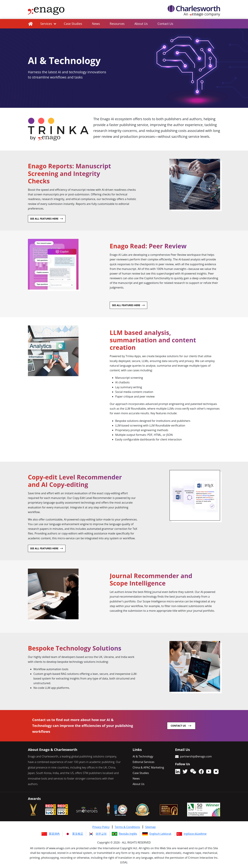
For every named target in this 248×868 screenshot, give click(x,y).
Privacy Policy (101, 827)
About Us (143, 24)
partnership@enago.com (196, 756)
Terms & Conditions (127, 827)
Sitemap (150, 827)
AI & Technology (143, 756)
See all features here (44, 218)
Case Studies (73, 24)
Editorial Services (143, 762)
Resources (119, 24)
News (97, 24)
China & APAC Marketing (148, 767)
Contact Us (168, 24)
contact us (178, 725)
